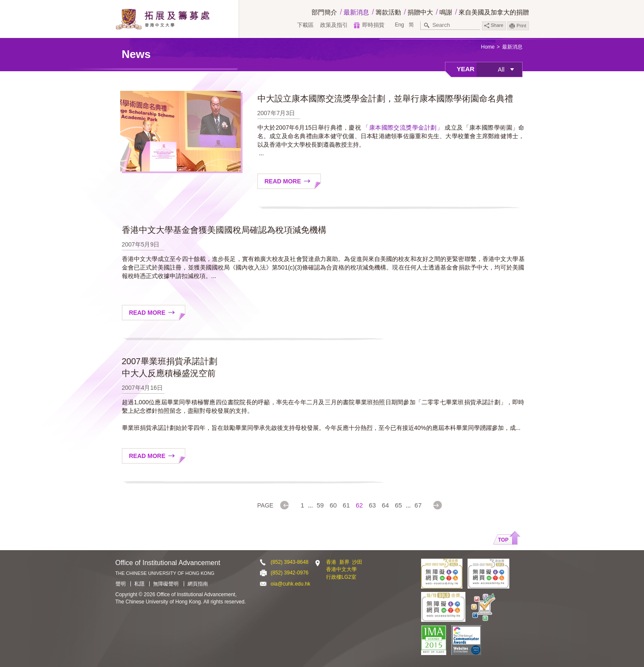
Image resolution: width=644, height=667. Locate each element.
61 (346, 505)
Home (488, 47)
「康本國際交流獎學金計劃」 (403, 128)
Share (494, 25)
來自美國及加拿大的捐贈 (494, 12)
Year (466, 69)
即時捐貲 (373, 25)
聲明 (121, 584)
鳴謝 (446, 12)
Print (521, 26)
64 (386, 505)
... (310, 505)
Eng (399, 25)
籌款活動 (388, 12)
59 (320, 505)
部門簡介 (324, 12)
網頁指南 (198, 584)
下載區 (305, 25)
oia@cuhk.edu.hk (290, 584)
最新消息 (356, 12)
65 (398, 505)
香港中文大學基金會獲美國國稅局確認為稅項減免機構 (224, 230)
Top (503, 540)
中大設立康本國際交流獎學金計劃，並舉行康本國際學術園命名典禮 (385, 99)
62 (360, 505)
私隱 (139, 584)
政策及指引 (334, 25)
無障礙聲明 (166, 584)
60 (334, 505)
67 (418, 505)
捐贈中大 (420, 12)
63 (372, 505)
